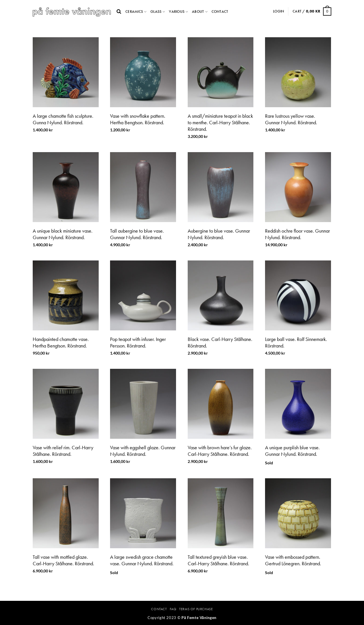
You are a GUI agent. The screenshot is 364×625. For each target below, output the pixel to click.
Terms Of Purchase (196, 609)
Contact (220, 12)
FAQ (173, 609)
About (198, 12)
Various (177, 12)
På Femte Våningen (199, 618)
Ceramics (134, 12)
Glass (156, 12)
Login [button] (279, 11)
